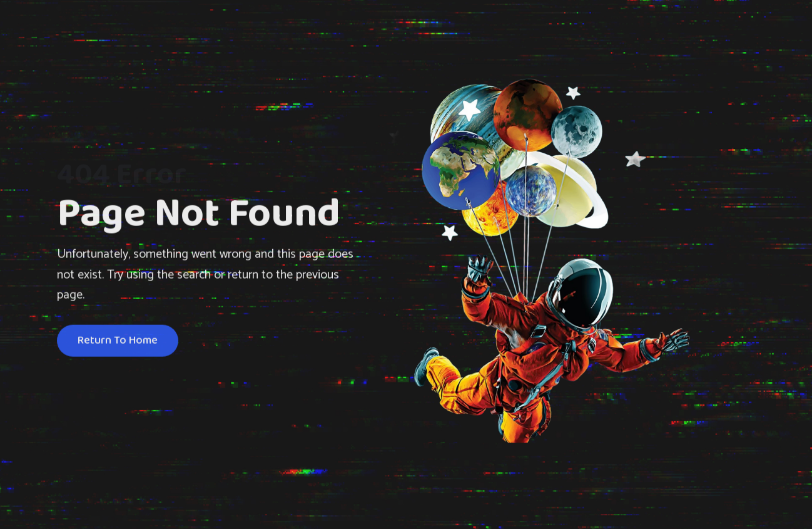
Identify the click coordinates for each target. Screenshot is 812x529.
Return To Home (118, 342)
